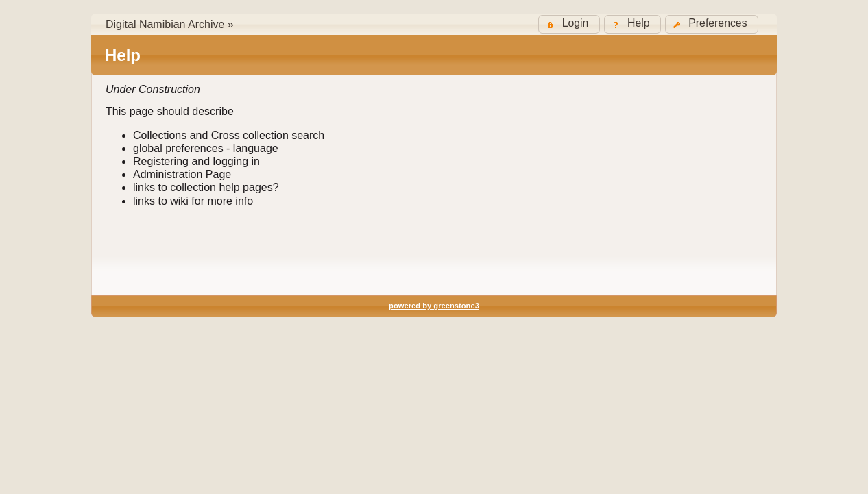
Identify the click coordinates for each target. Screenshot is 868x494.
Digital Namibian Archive (165, 24)
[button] (712, 24)
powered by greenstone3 (434, 306)
